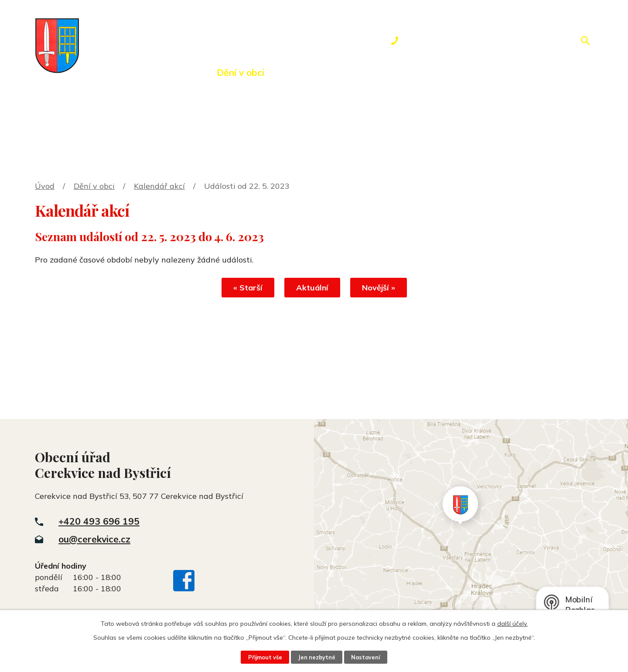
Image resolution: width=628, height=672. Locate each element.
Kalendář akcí (159, 186)
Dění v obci (241, 72)
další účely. (512, 624)
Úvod (102, 72)
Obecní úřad (165, 72)
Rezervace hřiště (373, 72)
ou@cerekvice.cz (94, 539)
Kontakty (456, 72)
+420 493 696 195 (99, 521)
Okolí (300, 72)
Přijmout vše (265, 657)
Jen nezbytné (317, 657)
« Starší (248, 288)
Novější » (379, 288)
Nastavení (365, 657)
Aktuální (312, 288)
